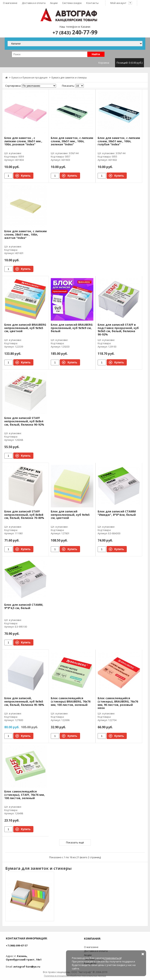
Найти (96, 54)
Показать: (68, 86)
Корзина (121, 63)
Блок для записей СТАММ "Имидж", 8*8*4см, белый (117, 513)
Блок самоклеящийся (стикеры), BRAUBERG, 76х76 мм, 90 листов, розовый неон (118, 703)
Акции (54, 3)
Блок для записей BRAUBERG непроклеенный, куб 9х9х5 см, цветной (25, 328)
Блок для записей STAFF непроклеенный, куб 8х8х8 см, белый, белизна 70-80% (24, 515)
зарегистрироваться (108, 958)
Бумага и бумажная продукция (29, 78)
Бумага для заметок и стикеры (69, 78)
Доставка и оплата (34, 3)
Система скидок (72, 3)
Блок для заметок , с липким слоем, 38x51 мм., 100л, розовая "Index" (23, 141)
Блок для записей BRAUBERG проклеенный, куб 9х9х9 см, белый (72, 328)
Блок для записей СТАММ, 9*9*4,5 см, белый (24, 606)
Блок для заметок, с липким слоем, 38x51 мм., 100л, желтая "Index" (25, 235)
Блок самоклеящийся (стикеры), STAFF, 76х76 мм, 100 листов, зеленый (25, 795)
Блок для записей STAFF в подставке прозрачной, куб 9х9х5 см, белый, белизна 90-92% (118, 330)
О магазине (10, 3)
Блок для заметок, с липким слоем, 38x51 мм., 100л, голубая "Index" (119, 141)
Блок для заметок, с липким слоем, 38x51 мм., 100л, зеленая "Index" (72, 141)
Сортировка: (13, 86)
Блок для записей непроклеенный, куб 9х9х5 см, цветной (70, 515)
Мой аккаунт (121, 3)
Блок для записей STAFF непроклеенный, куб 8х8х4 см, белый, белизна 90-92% (24, 421)
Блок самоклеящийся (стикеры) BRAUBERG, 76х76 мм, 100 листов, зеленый (71, 702)
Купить (26, 176)
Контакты (92, 3)
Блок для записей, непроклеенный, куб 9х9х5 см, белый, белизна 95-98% (24, 702)
